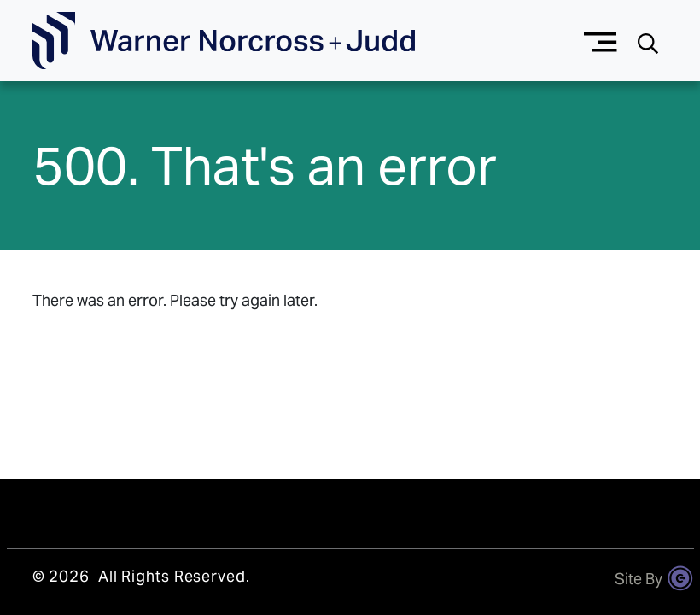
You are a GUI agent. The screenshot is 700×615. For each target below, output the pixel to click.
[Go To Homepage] (224, 41)
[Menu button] (601, 41)
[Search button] (648, 41)
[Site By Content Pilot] (680, 578)
